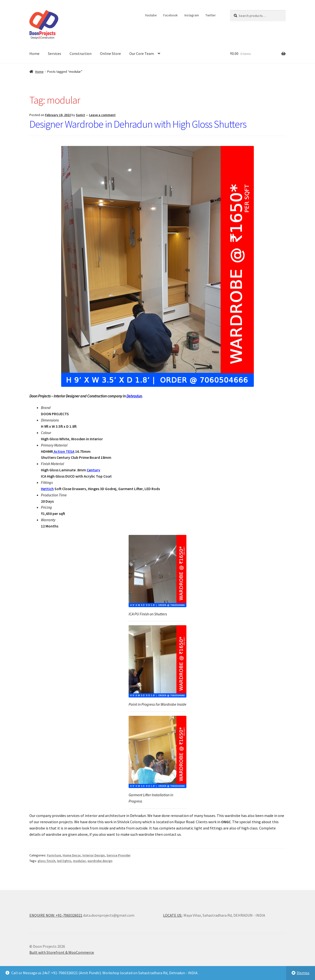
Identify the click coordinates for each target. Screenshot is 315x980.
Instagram (192, 15)
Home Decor (72, 855)
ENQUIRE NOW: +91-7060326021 (56, 915)
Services (55, 53)
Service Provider (118, 855)
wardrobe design (100, 861)
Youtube (151, 15)
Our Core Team (142, 53)
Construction (81, 53)
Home (34, 53)
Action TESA (64, 451)
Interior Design (94, 855)
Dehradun (134, 396)
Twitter (211, 15)
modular (79, 861)
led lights (64, 861)
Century (93, 470)
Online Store (110, 53)
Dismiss (303, 973)
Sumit (80, 115)
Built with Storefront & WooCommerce (62, 952)
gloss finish (46, 861)
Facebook (171, 15)
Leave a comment (102, 115)
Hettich (47, 489)
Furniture (54, 855)
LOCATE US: (173, 915)
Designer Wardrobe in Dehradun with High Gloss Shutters (138, 124)
